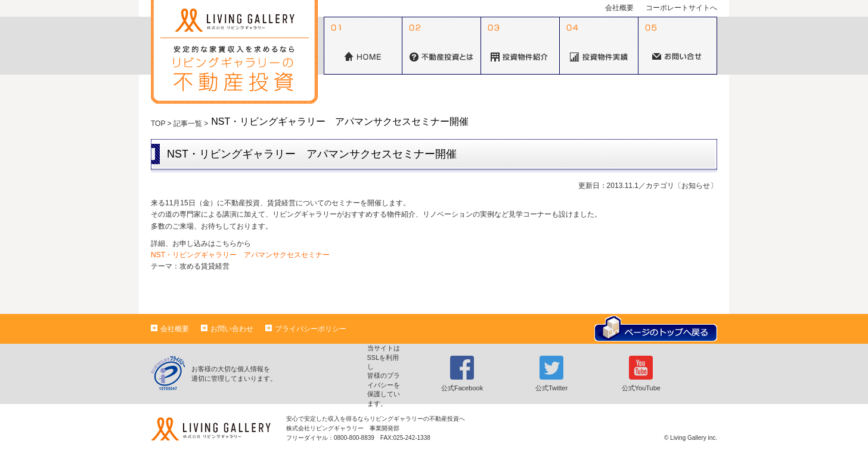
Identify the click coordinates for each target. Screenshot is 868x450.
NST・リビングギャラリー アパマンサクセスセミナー (240, 255)
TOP (158, 124)
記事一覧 (188, 124)
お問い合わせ (227, 329)
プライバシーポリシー (306, 329)
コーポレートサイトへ (681, 8)
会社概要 (619, 8)
